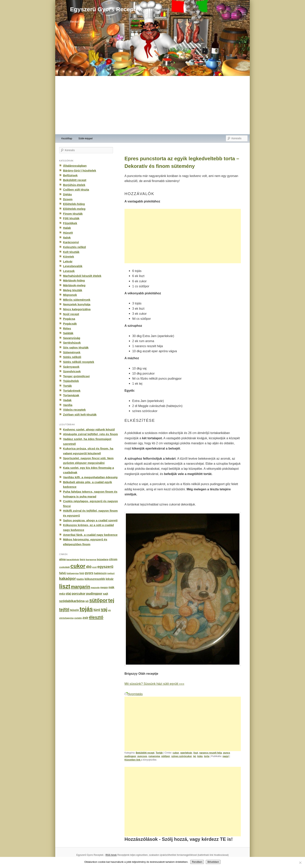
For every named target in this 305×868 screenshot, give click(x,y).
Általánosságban (75, 166)
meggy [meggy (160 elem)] (104, 587)
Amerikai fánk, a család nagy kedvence (90, 535)
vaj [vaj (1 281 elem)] (104, 609)
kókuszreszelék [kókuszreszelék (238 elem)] (95, 579)
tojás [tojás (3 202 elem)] (86, 609)
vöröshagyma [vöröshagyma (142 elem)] (66, 618)
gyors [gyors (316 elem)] (89, 573)
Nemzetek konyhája (77, 304)
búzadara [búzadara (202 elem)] (103, 559)
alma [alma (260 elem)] (62, 559)
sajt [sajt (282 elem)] (105, 594)
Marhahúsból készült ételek (82, 276)
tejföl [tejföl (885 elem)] (64, 610)
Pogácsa (69, 319)
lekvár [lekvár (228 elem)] (110, 579)
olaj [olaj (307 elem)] (68, 594)
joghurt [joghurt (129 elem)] (111, 573)
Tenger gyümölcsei (76, 376)
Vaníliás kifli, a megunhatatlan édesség (90, 477)
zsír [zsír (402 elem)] (85, 618)
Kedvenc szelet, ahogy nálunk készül (89, 429)
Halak (67, 228)
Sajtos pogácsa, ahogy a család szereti (90, 520)
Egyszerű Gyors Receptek (106, 9)
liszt (196, 753)
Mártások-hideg (74, 280)
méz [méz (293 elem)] (62, 594)
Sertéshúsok (72, 343)
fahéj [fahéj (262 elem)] (63, 573)
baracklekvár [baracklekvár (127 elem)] (73, 559)
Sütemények (72, 352)
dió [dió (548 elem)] (89, 567)
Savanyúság (72, 338)
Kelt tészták (71, 252)
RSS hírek (111, 855)
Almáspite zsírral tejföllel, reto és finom (90, 434)
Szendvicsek (72, 371)
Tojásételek (71, 381)
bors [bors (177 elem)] (83, 559)
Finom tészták (73, 214)
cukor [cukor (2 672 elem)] (78, 566)
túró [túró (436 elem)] (97, 610)
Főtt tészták (71, 218)
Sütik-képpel (85, 138)
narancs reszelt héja (211, 753)
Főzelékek (70, 223)
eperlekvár (186, 753)
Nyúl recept (71, 314)
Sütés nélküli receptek (79, 362)
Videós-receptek (74, 410)
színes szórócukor (182, 756)
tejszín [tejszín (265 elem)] (74, 610)
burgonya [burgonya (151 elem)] (91, 559)
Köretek (68, 257)
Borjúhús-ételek (74, 185)
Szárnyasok (71, 367)
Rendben (197, 862)
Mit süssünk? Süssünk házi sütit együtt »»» (154, 684)
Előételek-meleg (74, 209)
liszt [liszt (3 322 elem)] (65, 586)
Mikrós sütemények (77, 300)
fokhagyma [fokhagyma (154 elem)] (73, 573)
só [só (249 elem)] (87, 601)
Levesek (69, 271)
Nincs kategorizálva (77, 309)
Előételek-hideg (74, 204)
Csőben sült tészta (76, 190)
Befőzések (70, 175)
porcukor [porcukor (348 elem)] (78, 593)
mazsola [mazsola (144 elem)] (95, 587)
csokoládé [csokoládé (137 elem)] (64, 567)
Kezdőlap (67, 138)
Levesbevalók (73, 266)
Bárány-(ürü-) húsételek (80, 170)
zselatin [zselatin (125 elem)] (78, 618)
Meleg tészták (73, 290)
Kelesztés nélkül (74, 247)
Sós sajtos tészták (76, 347)
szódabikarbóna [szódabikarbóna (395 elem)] (72, 601)
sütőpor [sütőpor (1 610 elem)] (98, 600)
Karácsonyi (71, 242)
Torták (159, 753)
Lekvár (68, 261)
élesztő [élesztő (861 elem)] (96, 617)
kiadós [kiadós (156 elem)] (80, 579)
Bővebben (213, 862)
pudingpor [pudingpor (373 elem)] (94, 594)
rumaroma (154, 756)
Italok (67, 237)
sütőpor (166, 756)
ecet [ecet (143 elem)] (94, 567)
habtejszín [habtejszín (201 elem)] (100, 573)
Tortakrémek (72, 391)
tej (195, 756)
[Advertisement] (152, 105)
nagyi (226, 756)
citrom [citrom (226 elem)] (113, 559)
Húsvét (68, 233)
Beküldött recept (145, 753)
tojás (200, 756)
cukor (176, 753)
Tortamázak (71, 395)
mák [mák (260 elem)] (111, 587)
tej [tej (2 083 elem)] (111, 600)
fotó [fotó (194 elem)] (82, 573)
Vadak (67, 400)
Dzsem (68, 199)
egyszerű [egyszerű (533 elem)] (105, 567)
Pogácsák (70, 324)
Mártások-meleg (74, 285)
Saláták (68, 333)
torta (207, 756)
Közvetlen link (133, 760)
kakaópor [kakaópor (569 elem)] (67, 579)
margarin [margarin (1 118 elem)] (80, 587)
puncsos (142, 756)
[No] (300, 863)
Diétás (67, 194)
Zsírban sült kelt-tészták (80, 414)
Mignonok (70, 295)
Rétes (67, 328)
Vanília (68, 405)
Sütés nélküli (72, 357)
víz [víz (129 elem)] (109, 610)
